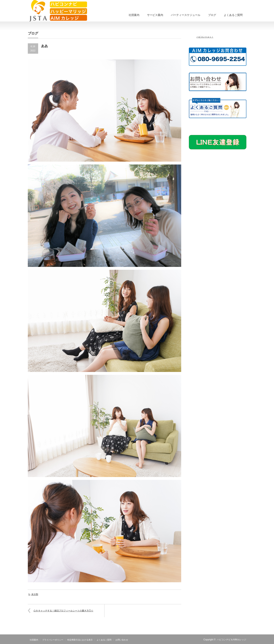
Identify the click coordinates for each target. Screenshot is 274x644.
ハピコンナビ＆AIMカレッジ (232, 640)
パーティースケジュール (186, 15)
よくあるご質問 (233, 15)
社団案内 (134, 15)
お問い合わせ (122, 640)
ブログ (212, 15)
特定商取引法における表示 (80, 640)
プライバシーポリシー (53, 640)
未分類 (35, 594)
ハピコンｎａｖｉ (205, 37)
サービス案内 (155, 15)
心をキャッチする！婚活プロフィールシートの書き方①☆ (63, 611)
